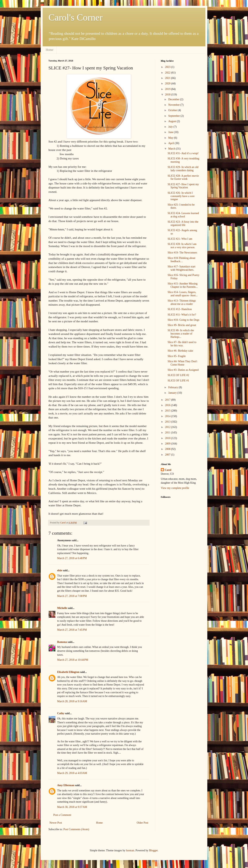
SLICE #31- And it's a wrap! (183, 153)
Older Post (143, 823)
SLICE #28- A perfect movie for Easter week (183, 177)
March (172, 149)
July (171, 127)
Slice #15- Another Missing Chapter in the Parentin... (183, 285)
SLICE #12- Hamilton (180, 309)
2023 (168, 67)
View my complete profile (175, 488)
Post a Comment (62, 815)
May (171, 138)
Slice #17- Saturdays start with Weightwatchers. (181, 268)
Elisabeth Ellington (68, 672)
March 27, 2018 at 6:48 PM (72, 558)
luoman (130, 850)
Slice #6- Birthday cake (180, 351)
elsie (60, 570)
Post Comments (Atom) (76, 829)
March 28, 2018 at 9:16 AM (72, 701)
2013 (168, 422)
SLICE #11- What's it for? (182, 315)
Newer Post (56, 823)
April (171, 143)
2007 (168, 455)
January (173, 393)
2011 (168, 433)
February (173, 387)
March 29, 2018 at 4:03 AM (72, 773)
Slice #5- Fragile (177, 356)
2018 (168, 95)
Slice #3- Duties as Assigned (183, 370)
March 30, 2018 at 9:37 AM (72, 807)
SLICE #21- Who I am (180, 239)
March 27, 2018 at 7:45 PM (72, 630)
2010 (168, 438)
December (174, 99)
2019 (168, 89)
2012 (168, 427)
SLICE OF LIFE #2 (178, 375)
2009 (168, 444)
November (174, 105)
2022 (168, 73)
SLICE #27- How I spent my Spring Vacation (183, 186)
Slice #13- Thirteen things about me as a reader (182, 302)
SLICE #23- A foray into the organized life (183, 223)
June (171, 132)
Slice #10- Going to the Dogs (183, 320)
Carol (168, 470)
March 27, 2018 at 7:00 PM (72, 596)
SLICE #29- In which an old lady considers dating (183, 169)
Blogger (153, 850)
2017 (168, 400)
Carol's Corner (75, 17)
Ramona (62, 642)
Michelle (62, 608)
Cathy (61, 713)
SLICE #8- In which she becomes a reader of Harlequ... (181, 334)
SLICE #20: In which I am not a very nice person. (182, 246)
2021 (168, 78)
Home (50, 50)
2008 (168, 449)
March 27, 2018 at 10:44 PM (73, 660)
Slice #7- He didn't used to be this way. (182, 344)
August (172, 121)
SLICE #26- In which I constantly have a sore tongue (181, 196)
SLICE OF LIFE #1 (178, 381)
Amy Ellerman (66, 785)
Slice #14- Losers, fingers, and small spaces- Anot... (183, 294)
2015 (168, 411)
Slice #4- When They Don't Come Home (182, 363)
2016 (168, 405)
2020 (168, 83)
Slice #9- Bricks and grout (182, 325)
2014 (168, 416)
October (173, 110)
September (174, 116)
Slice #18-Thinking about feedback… (181, 260)
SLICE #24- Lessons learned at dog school (183, 215)
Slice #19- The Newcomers (182, 253)
